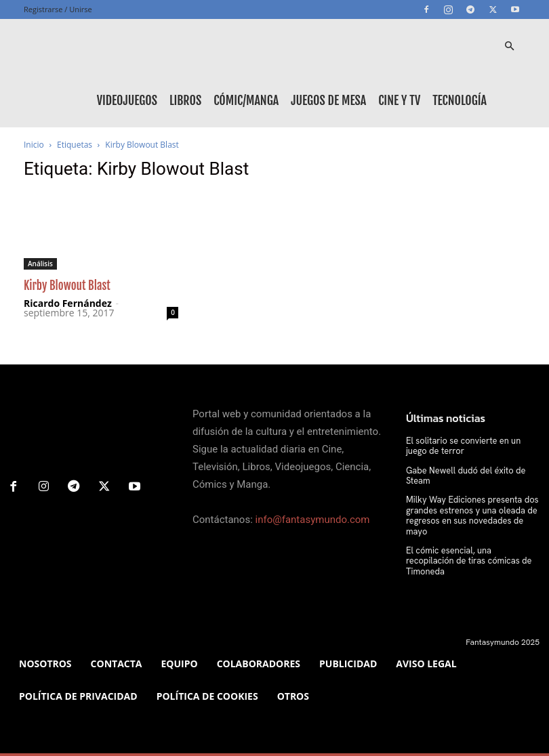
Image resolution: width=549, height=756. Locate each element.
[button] (509, 46)
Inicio (34, 145)
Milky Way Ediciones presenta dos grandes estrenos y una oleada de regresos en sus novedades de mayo (472, 508)
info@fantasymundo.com (313, 520)
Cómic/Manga (246, 100)
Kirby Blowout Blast (67, 286)
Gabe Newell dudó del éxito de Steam (462, 475)
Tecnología (460, 100)
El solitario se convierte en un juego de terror (470, 446)
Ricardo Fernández (68, 303)
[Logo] (85, 46)
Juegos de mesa (328, 100)
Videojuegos (127, 100)
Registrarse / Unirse (58, 9)
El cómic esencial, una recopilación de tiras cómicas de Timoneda (469, 543)
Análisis (40, 264)
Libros (185, 100)
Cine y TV (399, 100)
